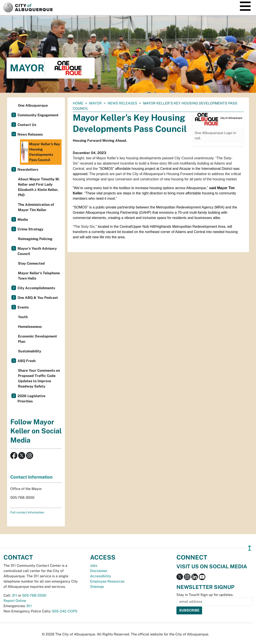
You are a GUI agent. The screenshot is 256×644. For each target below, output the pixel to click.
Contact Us (27, 125)
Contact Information (31, 477)
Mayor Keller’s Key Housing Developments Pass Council (41, 152)
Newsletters (28, 170)
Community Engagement (38, 115)
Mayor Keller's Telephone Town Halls (39, 276)
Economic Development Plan (37, 339)
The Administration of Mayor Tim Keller (36, 207)
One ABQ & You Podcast (38, 298)
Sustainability (30, 351)
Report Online (15, 601)
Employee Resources (107, 581)
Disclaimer (99, 571)
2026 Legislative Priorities (31, 399)
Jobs (94, 566)
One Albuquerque (33, 105)
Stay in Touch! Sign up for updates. (205, 595)
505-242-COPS (65, 611)
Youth (23, 317)
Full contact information (27, 512)
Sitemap (97, 587)
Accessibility (101, 576)
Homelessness (30, 327)
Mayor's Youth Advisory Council (37, 251)
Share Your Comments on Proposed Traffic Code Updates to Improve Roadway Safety (39, 378)
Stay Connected (31, 263)
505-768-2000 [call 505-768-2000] (34, 595)
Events (23, 307)
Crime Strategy (30, 229)
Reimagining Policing (35, 239)
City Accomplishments (36, 288)
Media (23, 220)
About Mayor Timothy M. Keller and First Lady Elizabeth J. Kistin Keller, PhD (39, 187)
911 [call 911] (29, 606)
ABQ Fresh (27, 361)
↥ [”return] (250, 548)
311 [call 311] (14, 595)
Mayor (95, 103)
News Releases (122, 103)
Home (78, 103)
